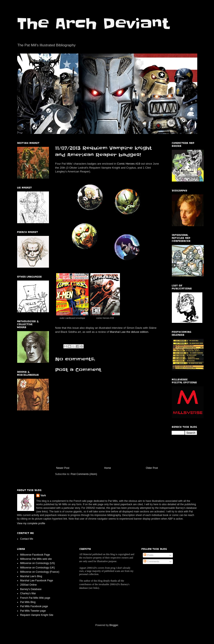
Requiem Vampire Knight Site (37, 615)
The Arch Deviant (93, 24)
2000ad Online (28, 585)
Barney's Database (31, 589)
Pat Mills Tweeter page (33, 611)
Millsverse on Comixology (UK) (38, 568)
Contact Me (27, 539)
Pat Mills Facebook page (34, 606)
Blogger (114, 625)
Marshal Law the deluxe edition (129, 332)
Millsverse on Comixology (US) (38, 563)
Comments (151, 561)
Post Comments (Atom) (84, 474)
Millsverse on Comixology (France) (40, 572)
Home (108, 468)
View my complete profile (31, 523)
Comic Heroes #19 (129, 164)
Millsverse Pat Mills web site (36, 559)
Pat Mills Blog (28, 602)
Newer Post (63, 468)
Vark (43, 495)
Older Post (152, 468)
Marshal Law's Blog (31, 576)
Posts (148, 555)
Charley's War (28, 593)
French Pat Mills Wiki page (35, 598)
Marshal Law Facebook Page (37, 581)
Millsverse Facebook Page (35, 555)
